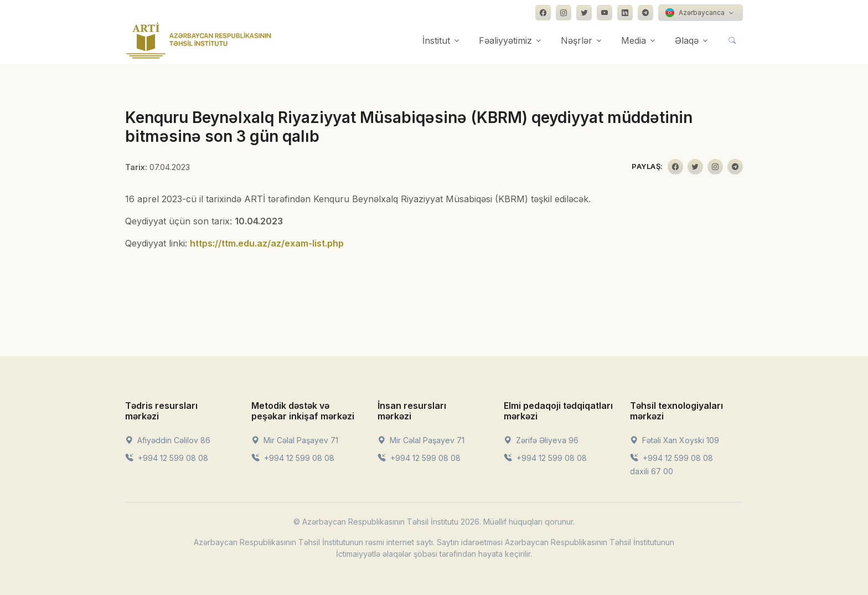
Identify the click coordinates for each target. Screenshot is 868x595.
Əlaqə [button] (687, 40)
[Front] (199, 40)
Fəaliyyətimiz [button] (505, 40)
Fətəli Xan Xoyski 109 (675, 440)
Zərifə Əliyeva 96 (541, 440)
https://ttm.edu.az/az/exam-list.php (267, 243)
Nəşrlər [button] (577, 40)
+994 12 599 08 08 (167, 458)
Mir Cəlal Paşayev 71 (295, 440)
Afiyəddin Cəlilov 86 (168, 440)
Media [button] (634, 40)
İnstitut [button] (436, 40)
